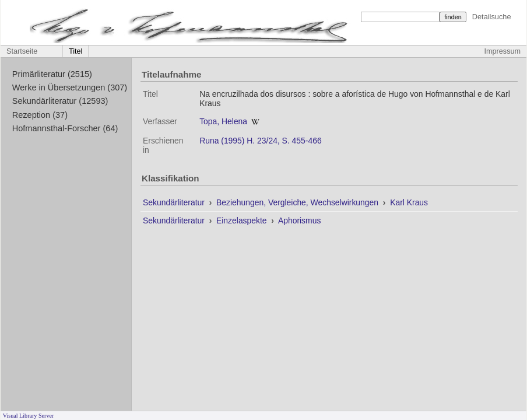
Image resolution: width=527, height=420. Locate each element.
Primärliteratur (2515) (52, 74)
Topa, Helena (223, 121)
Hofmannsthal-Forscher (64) (65, 128)
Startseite (22, 51)
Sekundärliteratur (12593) (60, 101)
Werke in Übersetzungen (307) (70, 87)
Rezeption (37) (40, 115)
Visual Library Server (29, 416)
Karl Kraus (409, 202)
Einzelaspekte (243, 220)
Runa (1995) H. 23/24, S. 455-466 (261, 141)
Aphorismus (299, 220)
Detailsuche (492, 17)
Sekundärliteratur (175, 202)
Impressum (503, 51)
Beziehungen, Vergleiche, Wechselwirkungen (298, 202)
